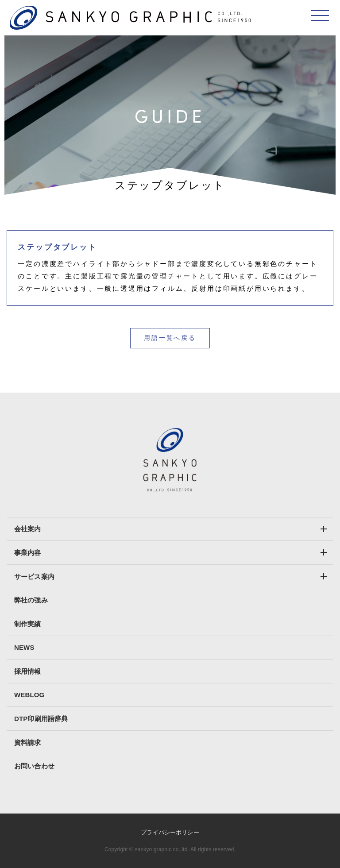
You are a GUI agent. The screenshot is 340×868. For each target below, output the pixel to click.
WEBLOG (29, 695)
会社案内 (28, 529)
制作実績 (28, 624)
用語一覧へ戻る (170, 338)
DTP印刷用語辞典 (41, 719)
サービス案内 (34, 577)
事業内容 (28, 553)
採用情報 (28, 671)
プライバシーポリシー (170, 832)
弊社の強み (31, 600)
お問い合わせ (34, 766)
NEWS (24, 647)
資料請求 (28, 743)
